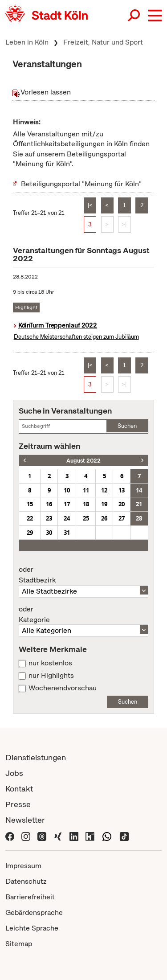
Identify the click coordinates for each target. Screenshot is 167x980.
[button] (155, 16)
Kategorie (83, 615)
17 (67, 504)
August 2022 (83, 461)
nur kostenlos (50, 663)
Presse (18, 804)
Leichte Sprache (32, 928)
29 (30, 533)
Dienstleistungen (36, 757)
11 (86, 490)
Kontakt (19, 789)
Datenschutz (26, 881)
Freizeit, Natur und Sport (103, 42)
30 (49, 533)
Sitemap (19, 944)
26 (104, 518)
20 (122, 504)
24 (67, 518)
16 (49, 504)
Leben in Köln (27, 42)
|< (90, 205)
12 (104, 490)
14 (139, 490)
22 (30, 518)
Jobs (14, 773)
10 (67, 490)
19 (104, 504)
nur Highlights (51, 676)
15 (30, 504)
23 (49, 518)
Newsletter (25, 820)
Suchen (127, 426)
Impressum (23, 866)
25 (86, 518)
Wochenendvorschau (63, 688)
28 (139, 518)
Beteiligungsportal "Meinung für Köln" (81, 184)
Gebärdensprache (34, 912)
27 (122, 518)
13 (122, 490)
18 (86, 504)
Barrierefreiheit (30, 897)
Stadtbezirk (83, 575)
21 (139, 504)
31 (67, 533)
